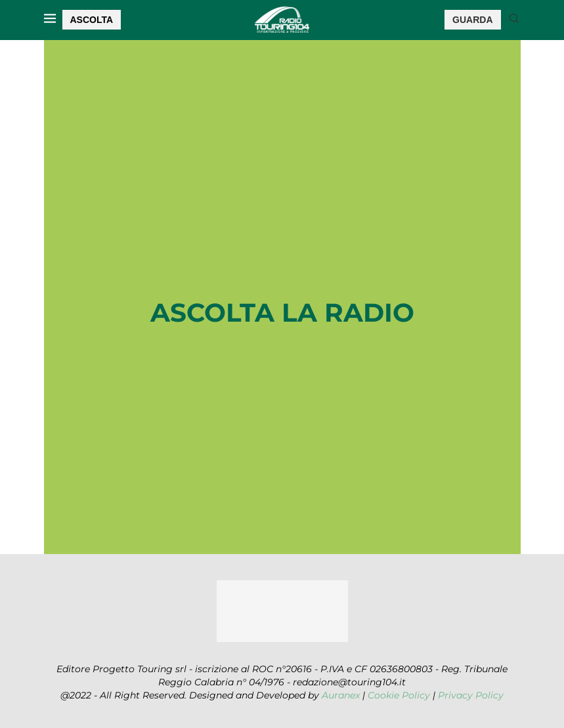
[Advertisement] (282, 191)
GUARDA (472, 20)
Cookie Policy (399, 695)
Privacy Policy (471, 695)
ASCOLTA (92, 20)
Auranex (341, 695)
